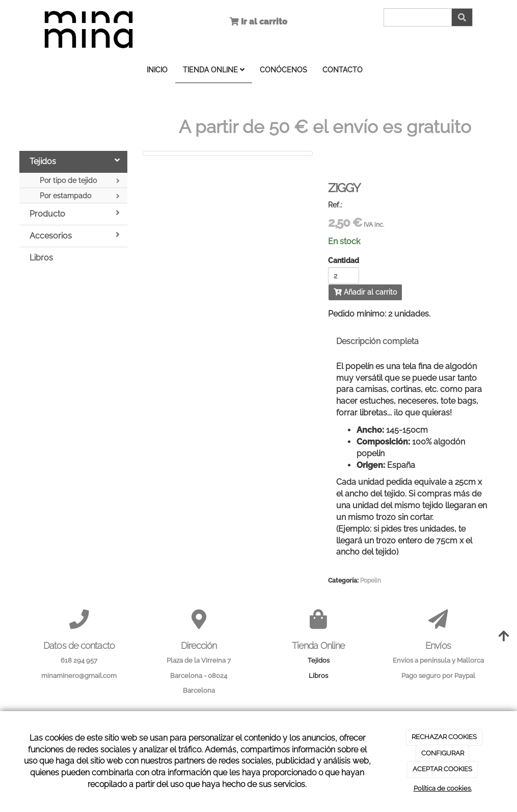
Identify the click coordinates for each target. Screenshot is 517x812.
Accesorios (75, 235)
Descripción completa (377, 341)
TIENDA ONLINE (214, 70)
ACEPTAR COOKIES (442, 769)
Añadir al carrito (365, 292)
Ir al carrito (263, 22)
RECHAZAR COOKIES (444, 737)
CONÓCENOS (283, 70)
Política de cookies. (443, 788)
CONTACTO (343, 70)
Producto (75, 214)
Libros (41, 258)
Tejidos (75, 161)
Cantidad (344, 261)
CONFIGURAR (443, 753)
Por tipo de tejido (80, 181)
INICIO (157, 70)
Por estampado (80, 196)
